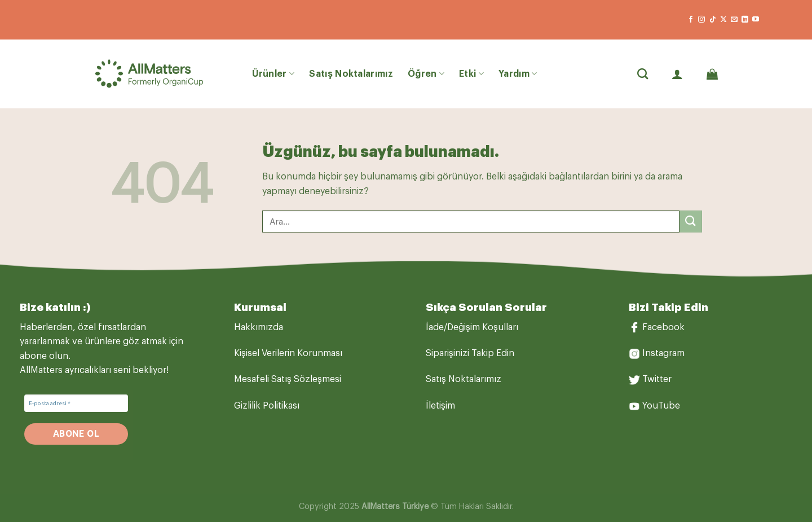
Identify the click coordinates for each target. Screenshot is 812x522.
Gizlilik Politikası (267, 406)
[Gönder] (691, 221)
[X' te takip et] (723, 20)
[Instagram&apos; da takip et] (701, 20)
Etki (471, 74)
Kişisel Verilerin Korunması (288, 353)
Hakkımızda (259, 327)
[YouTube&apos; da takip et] (756, 20)
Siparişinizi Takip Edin (470, 353)
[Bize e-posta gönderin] (734, 20)
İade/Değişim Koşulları (472, 327)
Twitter (657, 379)
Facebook (663, 327)
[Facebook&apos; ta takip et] (691, 20)
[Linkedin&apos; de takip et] (745, 20)
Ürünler (273, 74)
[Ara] (643, 74)
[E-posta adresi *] (76, 403)
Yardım (518, 74)
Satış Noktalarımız (351, 74)
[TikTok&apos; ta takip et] (713, 20)
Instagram (663, 353)
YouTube (661, 406)
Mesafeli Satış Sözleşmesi (288, 379)
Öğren (426, 74)
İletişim (440, 406)
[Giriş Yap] (677, 74)
